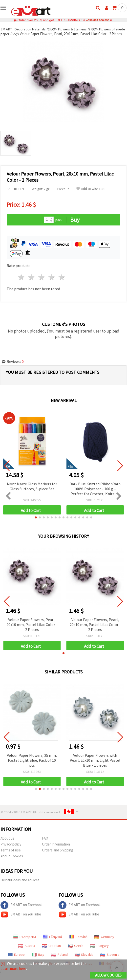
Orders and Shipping (58, 855)
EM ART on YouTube (21, 919)
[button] (36, 522)
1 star (22, 282)
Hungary (99, 950)
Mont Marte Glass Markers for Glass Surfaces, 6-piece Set (32, 491)
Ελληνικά (53, 941)
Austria (27, 950)
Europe (16, 959)
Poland (59, 959)
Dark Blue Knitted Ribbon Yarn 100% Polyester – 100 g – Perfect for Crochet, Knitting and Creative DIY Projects (95, 494)
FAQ (45, 843)
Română (78, 941)
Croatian (51, 950)
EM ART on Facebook (21, 910)
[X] (3, 964)
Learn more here (14, 969)
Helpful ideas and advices (20, 885)
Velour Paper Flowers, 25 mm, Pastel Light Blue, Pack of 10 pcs (32, 765)
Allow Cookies (108, 975)
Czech (75, 950)
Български (24, 941)
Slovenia (110, 959)
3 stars (42, 282)
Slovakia (84, 959)
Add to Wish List (90, 193)
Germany (104, 941)
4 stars (52, 282)
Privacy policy (11, 849)
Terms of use (11, 855)
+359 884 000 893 (98, 20)
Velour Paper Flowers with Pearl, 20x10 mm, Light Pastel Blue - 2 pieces (95, 765)
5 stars (62, 282)
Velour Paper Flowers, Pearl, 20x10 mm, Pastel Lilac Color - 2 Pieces (32, 629)
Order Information (56, 849)
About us (7, 843)
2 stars (32, 282)
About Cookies (12, 861)
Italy (38, 959)
